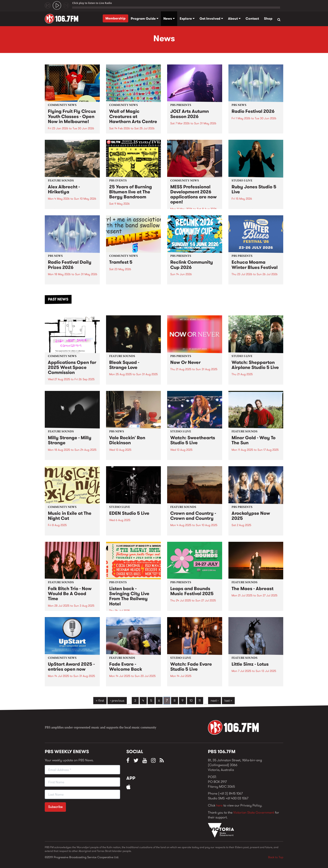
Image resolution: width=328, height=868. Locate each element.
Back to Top (276, 857)
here (219, 805)
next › (215, 700)
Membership (115, 18)
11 (200, 700)
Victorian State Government (254, 812)
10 (191, 700)
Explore (187, 19)
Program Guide (145, 19)
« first (100, 700)
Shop (268, 19)
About (234, 19)
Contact (252, 19)
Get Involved (211, 19)
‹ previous (117, 700)
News (169, 19)
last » (228, 700)
